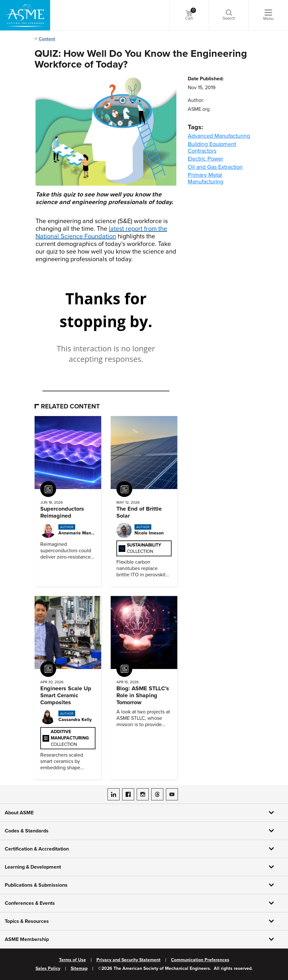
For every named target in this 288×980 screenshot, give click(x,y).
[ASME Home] (25, 15)
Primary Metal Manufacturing (206, 178)
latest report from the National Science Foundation (101, 233)
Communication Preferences (200, 960)
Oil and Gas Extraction (215, 167)
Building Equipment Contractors (212, 147)
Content (47, 39)
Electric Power (206, 159)
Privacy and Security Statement (128, 960)
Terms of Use (72, 960)
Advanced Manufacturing (219, 136)
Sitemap (79, 969)
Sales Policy (48, 969)
